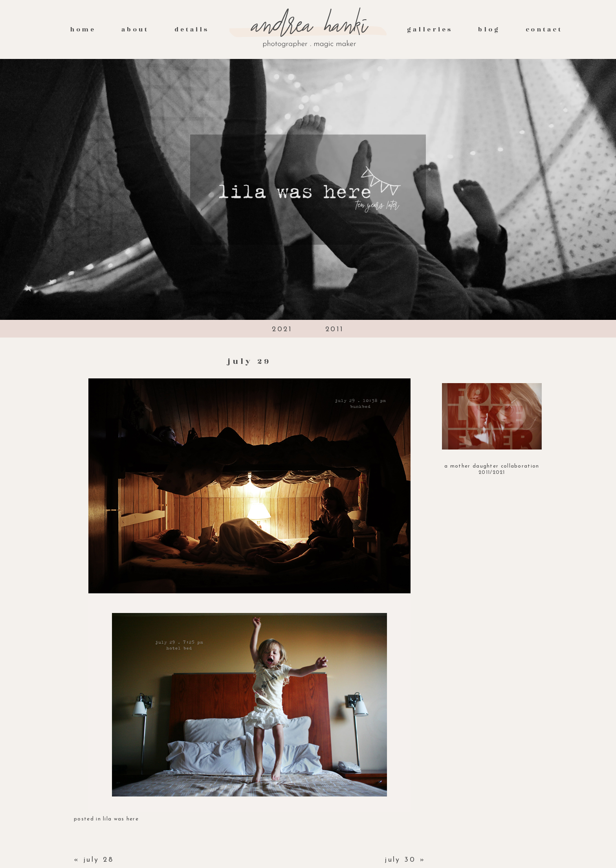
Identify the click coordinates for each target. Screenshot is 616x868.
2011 (335, 329)
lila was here (121, 819)
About (135, 29)
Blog (489, 29)
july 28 (98, 860)
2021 (282, 329)
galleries (430, 29)
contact (544, 29)
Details (192, 29)
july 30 (400, 860)
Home (83, 29)
